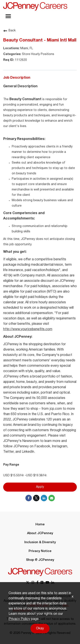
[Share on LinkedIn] (44, 498)
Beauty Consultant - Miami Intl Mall (40, 40)
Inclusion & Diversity (40, 542)
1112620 (20, 60)
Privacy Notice (40, 551)
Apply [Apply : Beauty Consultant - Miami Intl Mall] (40, 487)
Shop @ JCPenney (40, 560)
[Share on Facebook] (29, 498)
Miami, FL (26, 48)
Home (40, 524)
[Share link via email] (52, 498)
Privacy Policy (19, 619)
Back (9, 31)
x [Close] (73, 597)
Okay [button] (40, 629)
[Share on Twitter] (36, 498)
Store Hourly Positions (38, 54)
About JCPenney (40, 533)
